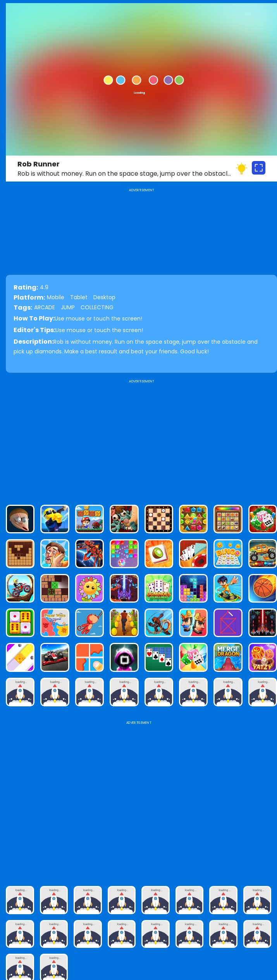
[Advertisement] (141, 439)
